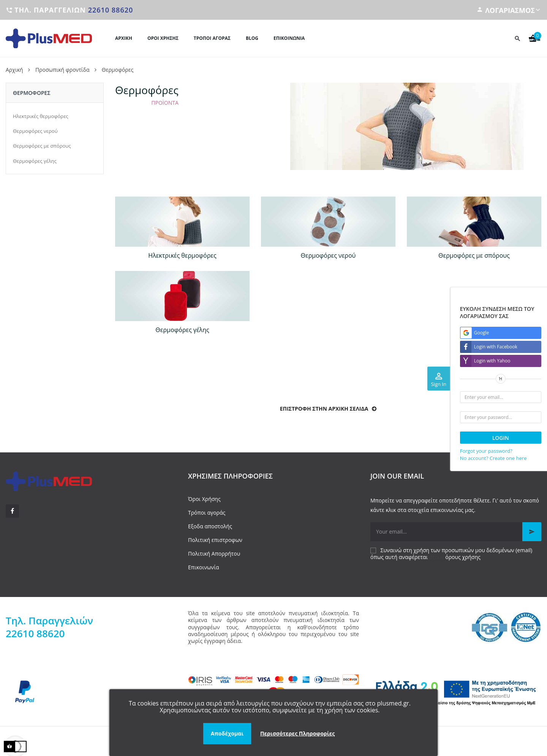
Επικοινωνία (203, 567)
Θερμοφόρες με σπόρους (42, 146)
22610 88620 (111, 10)
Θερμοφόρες (32, 93)
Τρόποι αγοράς (207, 513)
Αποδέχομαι (227, 733)
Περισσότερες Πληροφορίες (297, 733)
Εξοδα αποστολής (210, 526)
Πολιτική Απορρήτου (214, 554)
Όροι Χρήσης (204, 499)
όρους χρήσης (463, 557)
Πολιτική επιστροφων (215, 540)
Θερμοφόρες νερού (35, 131)
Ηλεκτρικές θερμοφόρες (41, 116)
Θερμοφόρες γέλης (35, 161)
